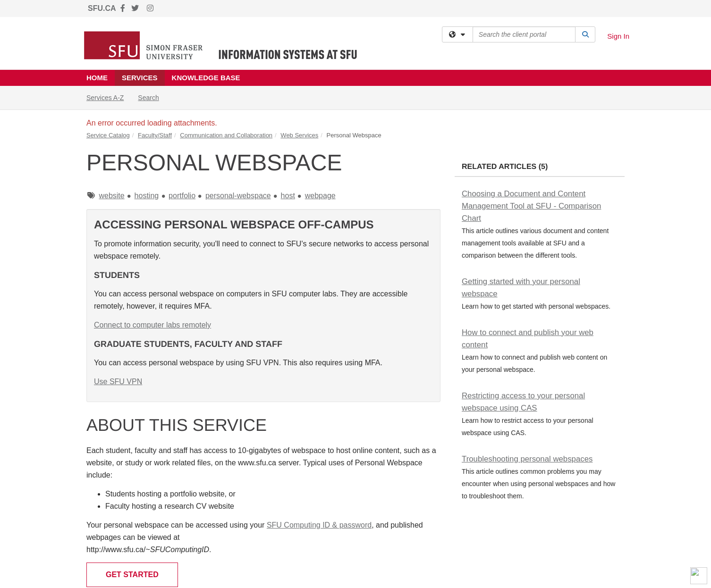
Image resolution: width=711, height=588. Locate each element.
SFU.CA (102, 8)
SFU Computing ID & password (319, 525)
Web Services (299, 135)
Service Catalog (108, 135)
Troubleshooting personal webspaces (527, 459)
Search (152, 97)
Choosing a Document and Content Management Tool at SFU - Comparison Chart (531, 206)
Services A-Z (105, 98)
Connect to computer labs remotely (152, 325)
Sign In (618, 36)
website (111, 196)
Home (97, 78)
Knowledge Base (206, 78)
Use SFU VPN (118, 382)
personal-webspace (238, 196)
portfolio (182, 196)
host (288, 196)
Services (140, 78)
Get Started (132, 575)
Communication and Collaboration (226, 135)
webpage (320, 196)
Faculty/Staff (155, 135)
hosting (147, 196)
